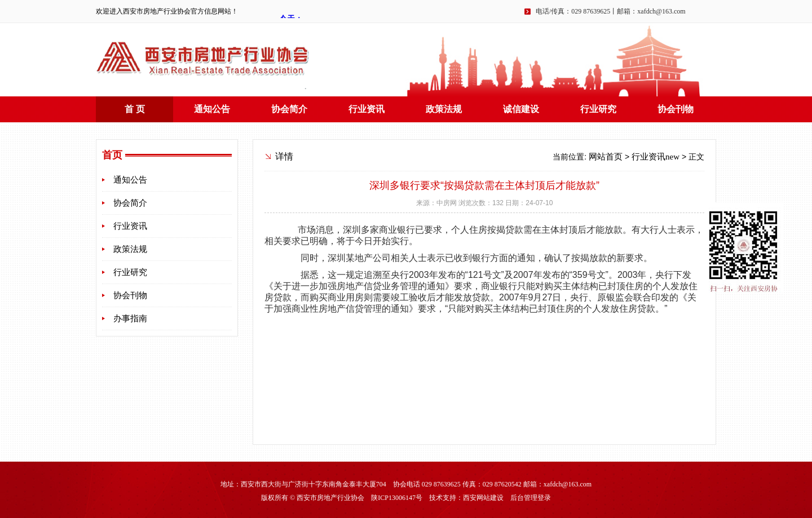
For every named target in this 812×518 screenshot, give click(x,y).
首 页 (135, 109)
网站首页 (606, 157)
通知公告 (212, 109)
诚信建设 (521, 109)
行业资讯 (367, 109)
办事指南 (130, 318)
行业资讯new (656, 157)
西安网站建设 (483, 498)
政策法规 (444, 109)
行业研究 (598, 109)
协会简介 (289, 109)
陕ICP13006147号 (397, 498)
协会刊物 (676, 109)
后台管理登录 (531, 498)
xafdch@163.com (661, 11)
